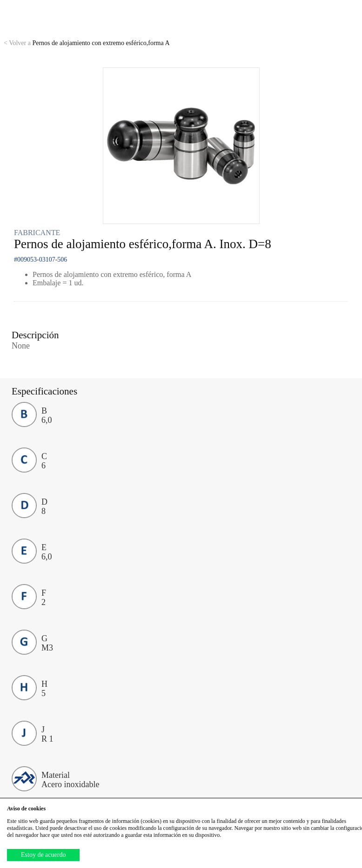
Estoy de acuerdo (43, 855)
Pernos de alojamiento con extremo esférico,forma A (87, 43)
